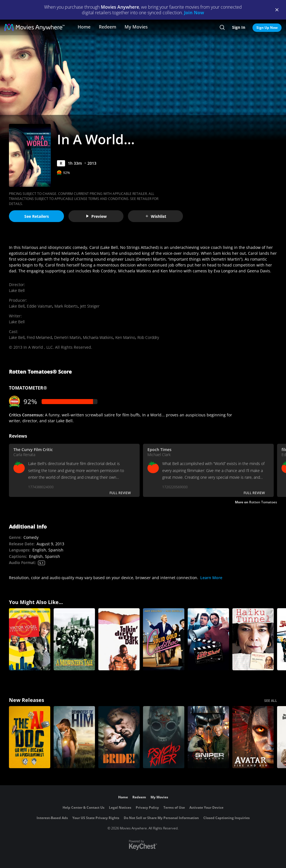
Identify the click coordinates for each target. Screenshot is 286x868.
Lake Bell (17, 290)
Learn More (211, 578)
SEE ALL (271, 701)
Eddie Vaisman (40, 306)
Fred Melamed (39, 337)
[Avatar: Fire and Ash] (253, 737)
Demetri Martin (67, 337)
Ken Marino (125, 337)
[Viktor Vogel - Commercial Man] (30, 639)
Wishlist (156, 216)
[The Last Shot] (208, 639)
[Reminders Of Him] (74, 737)
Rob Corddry (148, 337)
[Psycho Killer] (164, 737)
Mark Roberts (66, 306)
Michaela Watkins (98, 337)
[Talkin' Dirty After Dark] (119, 639)
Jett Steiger (90, 306)
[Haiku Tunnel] (253, 639)
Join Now (194, 13)
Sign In (239, 27)
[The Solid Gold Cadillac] (164, 639)
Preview (96, 216)
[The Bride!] (119, 737)
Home (84, 27)
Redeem (108, 27)
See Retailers (37, 216)
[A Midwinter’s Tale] (74, 639)
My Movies (136, 27)
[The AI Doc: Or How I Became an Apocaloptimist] (30, 737)
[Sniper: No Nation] (208, 737)
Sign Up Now (267, 28)
